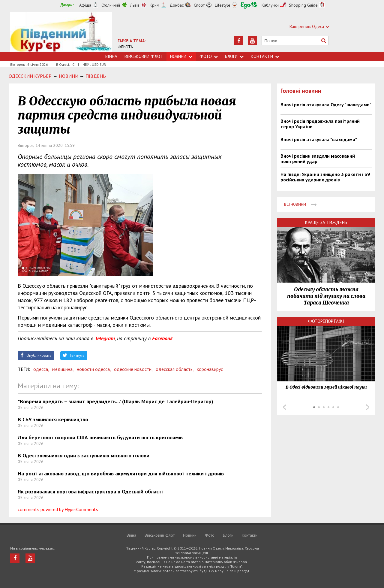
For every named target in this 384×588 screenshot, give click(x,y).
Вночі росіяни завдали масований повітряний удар (318, 159)
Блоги (234, 56)
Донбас (177, 5)
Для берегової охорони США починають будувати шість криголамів (100, 437)
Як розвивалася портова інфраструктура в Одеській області (90, 491)
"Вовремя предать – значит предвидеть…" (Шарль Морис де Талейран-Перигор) (115, 401)
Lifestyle (223, 5)
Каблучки (270, 5)
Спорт (199, 5)
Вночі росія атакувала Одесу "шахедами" (326, 105)
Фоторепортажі (326, 321)
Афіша (85, 5)
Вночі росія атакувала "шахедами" (319, 139)
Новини (181, 56)
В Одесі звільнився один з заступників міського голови (84, 455)
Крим (154, 5)
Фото (209, 56)
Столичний (111, 5)
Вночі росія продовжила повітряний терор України (320, 124)
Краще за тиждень (326, 222)
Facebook (162, 338)
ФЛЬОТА (125, 47)
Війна (111, 56)
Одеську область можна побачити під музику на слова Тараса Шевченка (326, 296)
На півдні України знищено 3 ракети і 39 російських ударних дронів (325, 177)
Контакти (265, 56)
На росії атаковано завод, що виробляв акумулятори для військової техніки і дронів (121, 473)
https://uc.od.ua (61, 32)
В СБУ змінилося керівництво (53, 419)
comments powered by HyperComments (58, 509)
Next (368, 407)
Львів (135, 5)
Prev (284, 407)
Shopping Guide (303, 5)
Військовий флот (144, 56)
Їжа (249, 5)
